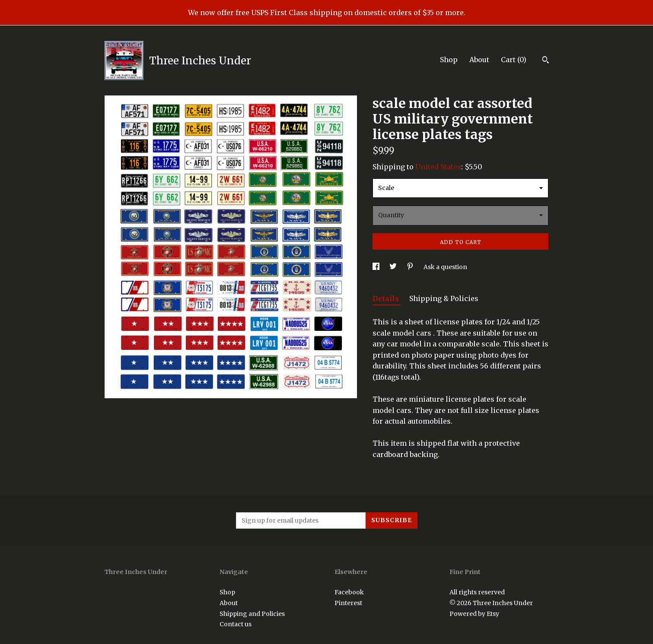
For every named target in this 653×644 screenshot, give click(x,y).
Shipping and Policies (252, 614)
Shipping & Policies (444, 298)
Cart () (514, 60)
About (479, 60)
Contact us (236, 624)
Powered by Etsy (474, 614)
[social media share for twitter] (394, 267)
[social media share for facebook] (377, 267)
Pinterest (348, 603)
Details (387, 298)
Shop (449, 60)
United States (438, 167)
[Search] (546, 61)
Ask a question (445, 267)
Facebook (349, 592)
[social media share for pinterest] (411, 267)
